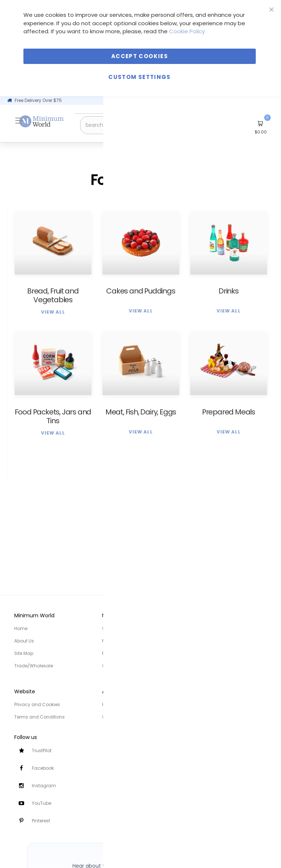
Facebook (43, 768)
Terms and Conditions (40, 717)
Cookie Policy (187, 31)
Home (21, 628)
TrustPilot (42, 751)
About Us (24, 641)
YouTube (42, 803)
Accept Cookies (140, 56)
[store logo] (42, 122)
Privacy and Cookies (37, 704)
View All (53, 312)
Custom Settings (139, 77)
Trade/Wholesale (34, 666)
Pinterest (41, 821)
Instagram (44, 786)
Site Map (24, 653)
